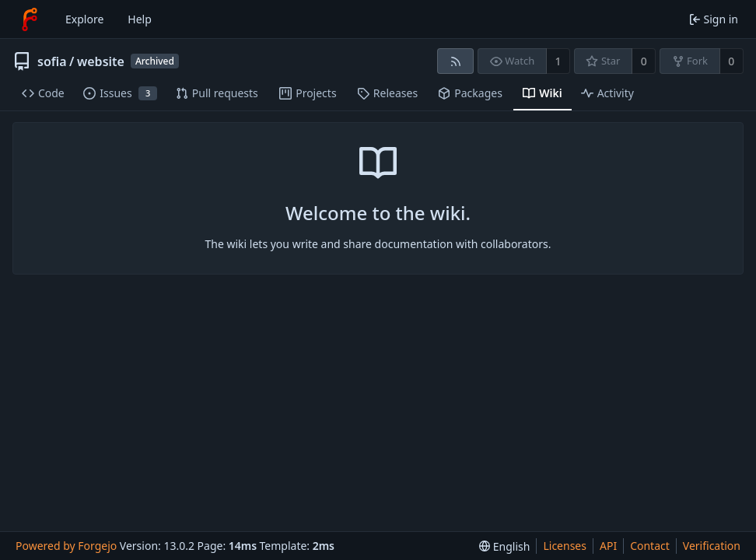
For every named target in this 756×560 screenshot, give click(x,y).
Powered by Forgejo (66, 546)
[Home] (30, 19)
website (101, 61)
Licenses (565, 546)
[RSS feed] (455, 61)
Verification (712, 546)
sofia (52, 61)
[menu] (504, 546)
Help (140, 19)
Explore (84, 19)
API (608, 546)
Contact (650, 546)
